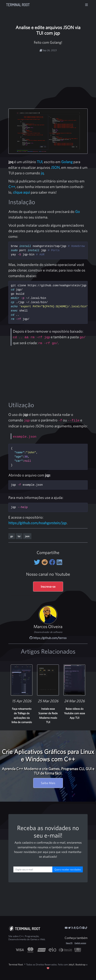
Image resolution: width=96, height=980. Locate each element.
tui (19, 536)
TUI (40, 162)
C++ (12, 187)
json (27, 536)
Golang (67, 162)
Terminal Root (18, 5)
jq (42, 173)
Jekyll (71, 964)
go (12, 536)
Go (78, 211)
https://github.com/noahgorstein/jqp (38, 523)
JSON (55, 167)
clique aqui (21, 192)
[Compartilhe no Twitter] (38, 562)
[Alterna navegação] (87, 5)
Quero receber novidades (68, 869)
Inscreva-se (48, 586)
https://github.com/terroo (48, 638)
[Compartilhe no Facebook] (53, 562)
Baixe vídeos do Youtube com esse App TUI (74, 713)
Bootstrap (81, 964)
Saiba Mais (48, 783)
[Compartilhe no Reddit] (45, 562)
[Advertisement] (55, 76)
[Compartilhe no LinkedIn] (59, 562)
